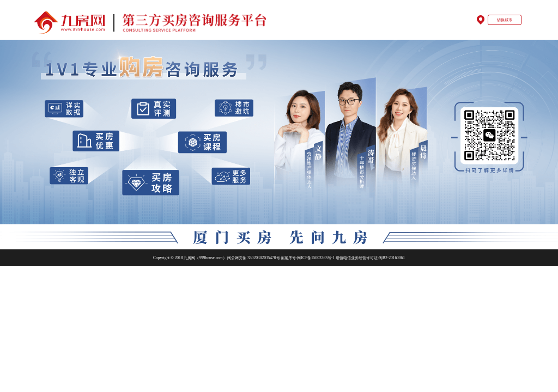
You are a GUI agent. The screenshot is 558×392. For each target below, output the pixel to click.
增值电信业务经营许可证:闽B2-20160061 (370, 258)
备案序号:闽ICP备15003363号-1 (308, 258)
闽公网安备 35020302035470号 (254, 258)
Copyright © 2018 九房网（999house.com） (190, 258)
